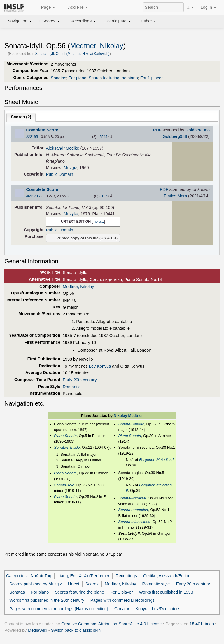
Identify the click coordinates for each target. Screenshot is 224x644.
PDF (157, 130)
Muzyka (71, 214)
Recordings (82, 21)
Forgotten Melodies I (156, 460)
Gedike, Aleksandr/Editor (166, 576)
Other (147, 21)
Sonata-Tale (64, 485)
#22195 (32, 137)
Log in (208, 7)
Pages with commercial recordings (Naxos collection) (59, 609)
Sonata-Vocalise (132, 498)
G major (122, 609)
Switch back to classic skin (76, 630)
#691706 (33, 196)
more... (98, 222)
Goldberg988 (197, 130)
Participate (117, 21)
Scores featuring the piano (113, 78)
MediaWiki (37, 630)
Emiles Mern (175, 196)
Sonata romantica (133, 510)
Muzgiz (71, 168)
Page (45, 8)
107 (104, 196)
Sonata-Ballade (131, 424)
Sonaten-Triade (67, 447)
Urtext (74, 584)
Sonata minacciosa (134, 522)
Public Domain (60, 174)
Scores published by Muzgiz (36, 584)
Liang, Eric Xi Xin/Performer (83, 576)
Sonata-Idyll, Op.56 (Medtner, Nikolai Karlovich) (72, 54)
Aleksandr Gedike (63, 148)
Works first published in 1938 (166, 592)
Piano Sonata (65, 436)
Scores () (21, 117)
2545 (103, 137)
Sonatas (58, 78)
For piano (77, 78)
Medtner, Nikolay (97, 46)
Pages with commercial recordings (123, 600)
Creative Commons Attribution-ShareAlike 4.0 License (111, 624)
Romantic (72, 387)
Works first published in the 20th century (47, 600)
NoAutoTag (41, 576)
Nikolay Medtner (128, 416)
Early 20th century (80, 380)
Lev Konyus (100, 366)
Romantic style (156, 584)
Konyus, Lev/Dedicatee (157, 609)
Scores (50, 21)
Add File (75, 8)
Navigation (18, 21)
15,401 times (202, 624)
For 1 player (152, 78)
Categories (16, 576)
